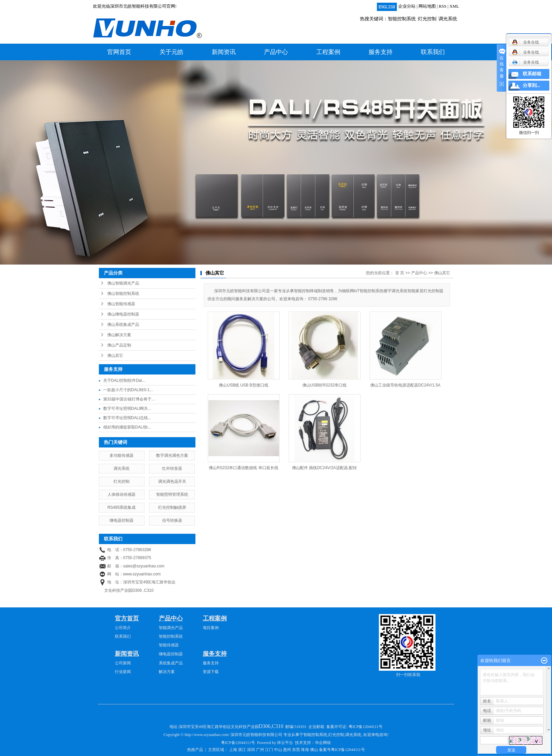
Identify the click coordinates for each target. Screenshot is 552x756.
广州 (260, 750)
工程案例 (328, 52)
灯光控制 (427, 19)
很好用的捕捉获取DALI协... (127, 427)
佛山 (314, 750)
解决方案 (167, 672)
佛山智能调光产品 (123, 283)
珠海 (305, 750)
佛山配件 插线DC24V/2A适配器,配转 (324, 468)
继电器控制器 (122, 520)
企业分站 (407, 6)
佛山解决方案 (119, 335)
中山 (278, 750)
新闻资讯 (224, 52)
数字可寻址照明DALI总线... (127, 418)
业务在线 (526, 62)
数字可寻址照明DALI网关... (127, 408)
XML (454, 6)
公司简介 (123, 628)
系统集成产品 (171, 663)
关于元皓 (171, 52)
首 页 (400, 273)
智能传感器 (169, 645)
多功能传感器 (122, 455)
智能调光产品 (171, 628)
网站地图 (427, 6)
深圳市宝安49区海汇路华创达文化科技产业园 (232, 727)
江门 (269, 750)
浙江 (242, 750)
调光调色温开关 (172, 481)
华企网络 (323, 743)
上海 (233, 750)
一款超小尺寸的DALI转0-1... (128, 390)
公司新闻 (123, 663)
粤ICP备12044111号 (366, 727)
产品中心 (276, 52)
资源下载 (211, 672)
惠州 (287, 750)
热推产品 (195, 750)
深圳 (251, 750)
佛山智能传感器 (121, 304)
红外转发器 (172, 468)
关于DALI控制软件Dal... (124, 380)
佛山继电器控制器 (123, 314)
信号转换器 (172, 520)
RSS (443, 6)
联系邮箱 (532, 74)
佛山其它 (115, 356)
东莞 (296, 750)
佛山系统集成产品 (123, 325)
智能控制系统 (402, 19)
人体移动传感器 (122, 494)
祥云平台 (285, 743)
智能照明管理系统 (172, 494)
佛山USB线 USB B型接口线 (243, 385)
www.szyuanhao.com (142, 574)
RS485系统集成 (122, 507)
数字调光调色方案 (172, 455)
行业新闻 (123, 672)
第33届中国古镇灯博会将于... (129, 399)
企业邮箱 (316, 727)
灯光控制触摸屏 (172, 507)
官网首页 (119, 52)
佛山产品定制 (119, 345)
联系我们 (433, 52)
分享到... (532, 85)
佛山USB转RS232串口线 (324, 385)
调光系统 (448, 19)
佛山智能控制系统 (123, 294)
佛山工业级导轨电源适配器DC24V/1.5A (405, 385)
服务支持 (381, 52)
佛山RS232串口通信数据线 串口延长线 (243, 468)
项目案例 (211, 628)
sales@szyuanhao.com (144, 566)
